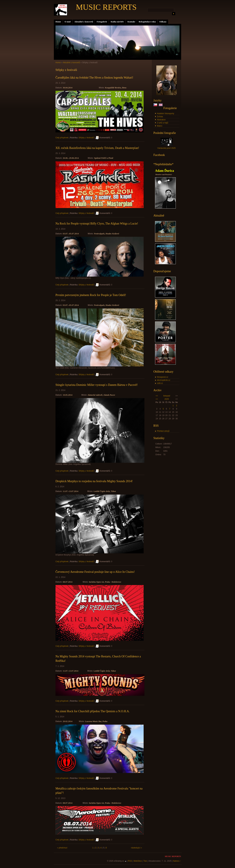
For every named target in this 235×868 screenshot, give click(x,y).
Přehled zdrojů (163, 431)
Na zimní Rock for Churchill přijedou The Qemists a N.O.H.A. (93, 711)
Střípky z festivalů (86, 138)
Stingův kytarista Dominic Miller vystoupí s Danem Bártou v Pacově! (97, 385)
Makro (160, 126)
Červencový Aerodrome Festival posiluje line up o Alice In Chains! (95, 572)
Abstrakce (161, 120)
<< (157, 396)
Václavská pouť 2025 (167, 148)
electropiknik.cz (164, 380)
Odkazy (163, 22)
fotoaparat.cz (162, 377)
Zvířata (160, 117)
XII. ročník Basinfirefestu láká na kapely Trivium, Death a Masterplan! (97, 148)
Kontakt (131, 22)
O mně (68, 22)
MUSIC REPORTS (106, 7)
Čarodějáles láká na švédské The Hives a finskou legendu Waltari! (94, 78)
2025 (167, 399)
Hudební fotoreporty (165, 113)
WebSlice (138, 861)
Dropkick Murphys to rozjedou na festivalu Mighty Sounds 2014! (94, 481)
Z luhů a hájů (162, 123)
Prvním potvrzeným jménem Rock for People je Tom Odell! (91, 295)
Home (58, 22)
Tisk (145, 861)
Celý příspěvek (62, 138)
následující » (137, 848)
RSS (130, 861)
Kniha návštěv (117, 22)
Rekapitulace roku (147, 22)
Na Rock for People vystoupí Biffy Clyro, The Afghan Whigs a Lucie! (97, 224)
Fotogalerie (102, 22)
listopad (167, 396)
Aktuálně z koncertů (84, 22)
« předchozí (62, 848)
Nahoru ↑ (177, 861)
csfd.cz (160, 383)
